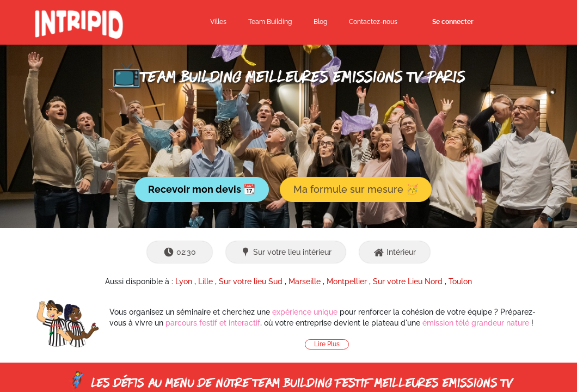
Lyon (184, 281)
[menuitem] (320, 22)
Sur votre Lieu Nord (408, 281)
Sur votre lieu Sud (251, 281)
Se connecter (453, 22)
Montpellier (347, 281)
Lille (205, 281)
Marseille (305, 281)
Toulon (460, 281)
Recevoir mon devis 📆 (202, 189)
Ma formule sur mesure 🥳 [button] (356, 189)
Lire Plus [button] (327, 344)
